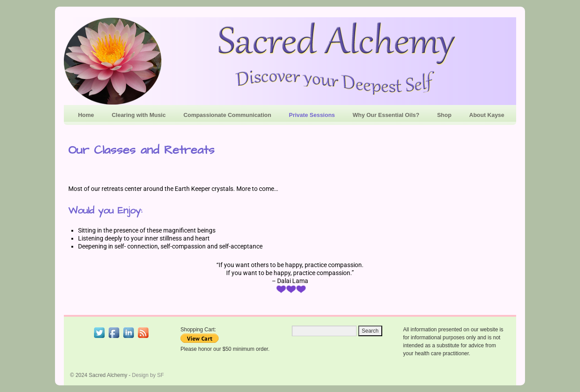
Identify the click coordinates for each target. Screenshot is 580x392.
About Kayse (487, 115)
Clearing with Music (139, 115)
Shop (444, 115)
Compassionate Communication (227, 115)
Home (86, 115)
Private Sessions (312, 115)
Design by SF (148, 375)
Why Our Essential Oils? (386, 115)
